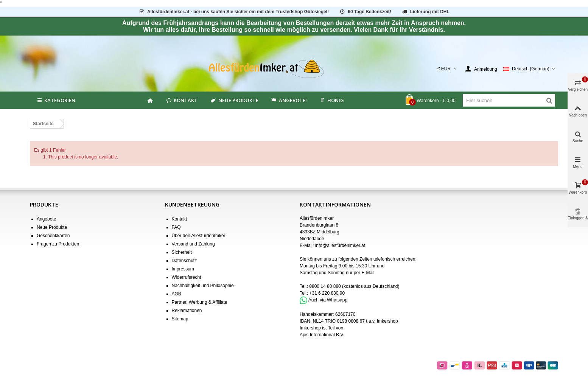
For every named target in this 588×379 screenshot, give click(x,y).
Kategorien (56, 100)
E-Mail (368, 273)
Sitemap (180, 319)
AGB (177, 294)
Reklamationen (187, 311)
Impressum (183, 269)
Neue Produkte (234, 100)
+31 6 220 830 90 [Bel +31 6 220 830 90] (327, 293)
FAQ (176, 227)
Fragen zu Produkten (58, 244)
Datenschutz (184, 261)
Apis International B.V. (322, 335)
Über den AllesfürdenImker (199, 236)
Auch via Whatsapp (328, 300)
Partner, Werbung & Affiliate (200, 302)
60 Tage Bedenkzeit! (365, 12)
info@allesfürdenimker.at (340, 245)
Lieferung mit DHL (425, 12)
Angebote (46, 219)
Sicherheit (182, 252)
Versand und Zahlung (193, 244)
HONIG (331, 100)
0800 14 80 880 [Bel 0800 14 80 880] (325, 286)
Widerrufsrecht (187, 277)
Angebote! (289, 100)
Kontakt (181, 100)
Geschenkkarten (53, 236)
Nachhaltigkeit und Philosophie (203, 286)
